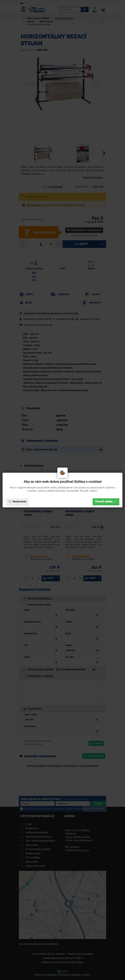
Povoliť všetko (106, 502)
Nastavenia (17, 502)
